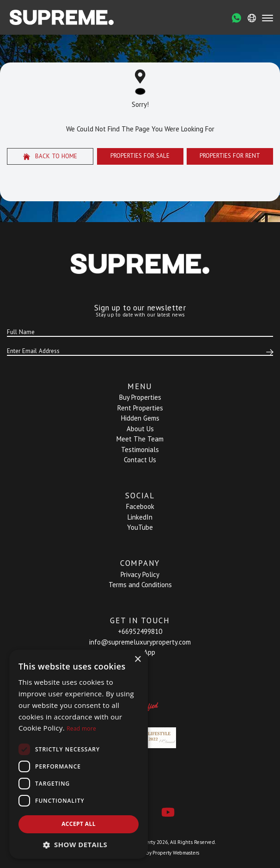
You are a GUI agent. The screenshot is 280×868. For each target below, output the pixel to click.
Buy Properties (140, 397)
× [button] (137, 660)
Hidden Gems (140, 418)
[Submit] (268, 352)
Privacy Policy (140, 574)
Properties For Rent (230, 156)
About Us (140, 429)
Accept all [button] (79, 824)
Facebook (140, 506)
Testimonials (140, 449)
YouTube (140, 527)
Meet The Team (140, 439)
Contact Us (140, 460)
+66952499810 (140, 631)
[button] (79, 845)
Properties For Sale (140, 156)
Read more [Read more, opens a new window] (81, 728)
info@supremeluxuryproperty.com (140, 642)
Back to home (50, 156)
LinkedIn (140, 517)
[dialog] (79, 754)
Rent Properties (140, 408)
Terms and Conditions (140, 585)
